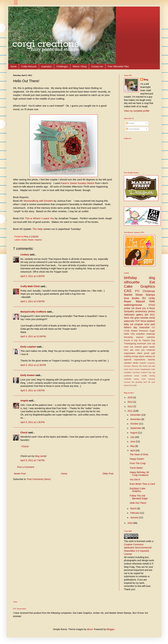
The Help (38, 229)
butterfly (143, 363)
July (133, 437)
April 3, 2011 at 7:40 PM (32, 460)
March (134, 508)
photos (152, 311)
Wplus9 (140, 301)
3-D (153, 328)
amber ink (129, 308)
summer (127, 382)
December (136, 415)
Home (13, 66)
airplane (151, 321)
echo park (150, 324)
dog (152, 278)
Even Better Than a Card (142, 484)
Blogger (110, 629)
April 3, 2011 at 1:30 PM (32, 422)
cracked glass (141, 347)
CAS (128, 291)
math (153, 369)
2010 (130, 523)
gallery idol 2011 (146, 315)
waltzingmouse (133, 305)
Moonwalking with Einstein (38, 201)
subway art (150, 356)
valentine (151, 337)
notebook (151, 350)
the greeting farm (139, 382)
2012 (130, 406)
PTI (137, 291)
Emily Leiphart (28, 347)
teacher (152, 360)
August (134, 433)
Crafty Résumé (29, 66)
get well (152, 366)
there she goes (132, 318)
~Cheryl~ (25, 446)
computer (151, 363)
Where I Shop (80, 66)
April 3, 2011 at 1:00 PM (32, 390)
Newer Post (20, 474)
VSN (133, 334)
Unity (152, 298)
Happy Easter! (137, 459)
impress (38, 240)
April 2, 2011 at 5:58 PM (32, 301)
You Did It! (135, 479)
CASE (127, 331)
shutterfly (128, 379)
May (133, 446)
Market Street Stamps (139, 295)
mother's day (146, 372)
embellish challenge (145, 334)
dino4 (90, 629)
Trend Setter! (136, 468)
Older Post (108, 474)
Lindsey (25, 255)
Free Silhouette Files (118, 66)
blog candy (40, 456)
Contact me (97, 66)
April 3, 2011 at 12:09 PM (33, 336)
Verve (143, 321)
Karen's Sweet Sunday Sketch (78, 183)
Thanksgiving (130, 344)
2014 (130, 402)
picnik (147, 353)
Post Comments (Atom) (39, 479)
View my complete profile (137, 111)
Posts (130, 123)
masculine (144, 327)
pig (154, 372)
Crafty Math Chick (30, 286)
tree (130, 385)
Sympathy (129, 311)
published (128, 376)
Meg (146, 80)
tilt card (152, 382)
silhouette (132, 282)
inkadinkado (145, 369)
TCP (137, 321)
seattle (144, 376)
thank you (141, 308)
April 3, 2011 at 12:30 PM (33, 365)
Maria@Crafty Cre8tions (33, 312)
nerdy (152, 318)
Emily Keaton (28, 375)
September (136, 428)
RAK (152, 301)
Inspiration (47, 66)
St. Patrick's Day (147, 340)
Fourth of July (131, 340)
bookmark (142, 344)
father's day (131, 327)
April (133, 451)
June (133, 442)
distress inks (137, 366)
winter (136, 363)
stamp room (140, 379)
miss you (140, 350)
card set (151, 344)
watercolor (129, 321)
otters (140, 353)
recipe (137, 376)
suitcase (152, 379)
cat (132, 324)
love (126, 298)
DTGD (152, 305)
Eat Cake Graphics (139, 284)
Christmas (149, 291)
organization (130, 353)
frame (145, 366)
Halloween (129, 315)
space (142, 356)
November (136, 419)
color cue (129, 347)
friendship (128, 337)
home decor (129, 369)
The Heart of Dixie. (139, 454)
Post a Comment (26, 467)
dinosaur (127, 366)
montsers (136, 372)
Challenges (62, 66)
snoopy (135, 356)
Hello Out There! (138, 503)
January (135, 517)
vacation (128, 363)
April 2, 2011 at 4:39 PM (32, 276)
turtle (135, 385)
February (135, 513)
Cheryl (24, 432)
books (24, 240)
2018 (130, 397)
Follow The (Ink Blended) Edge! (139, 497)
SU (144, 298)
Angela (24, 401)
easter (152, 347)
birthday (130, 278)
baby (126, 324)
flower (31, 240)
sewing (152, 376)
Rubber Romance (139, 331)
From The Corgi (138, 463)
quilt (153, 353)
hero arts (129, 350)
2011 (130, 411)
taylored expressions (135, 360)
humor (137, 369)
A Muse (151, 308)
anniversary (141, 311)
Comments (133, 129)
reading (127, 356)
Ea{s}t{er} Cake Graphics (137, 490)
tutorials (144, 318)
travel (126, 385)
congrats (139, 324)
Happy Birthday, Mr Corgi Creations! (139, 474)
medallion (128, 372)
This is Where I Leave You (40, 218)
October (135, 424)
